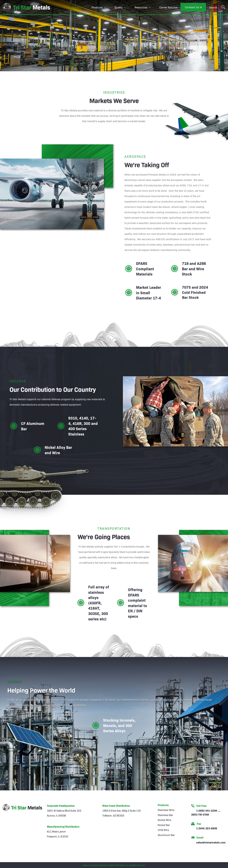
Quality (119, 7)
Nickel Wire (164, 820)
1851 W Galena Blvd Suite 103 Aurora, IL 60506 (64, 813)
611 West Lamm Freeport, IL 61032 (58, 834)
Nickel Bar (164, 825)
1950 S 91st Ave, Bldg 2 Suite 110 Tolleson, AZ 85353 (122, 813)
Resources (141, 7)
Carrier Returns (168, 7)
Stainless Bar (165, 815)
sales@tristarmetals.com (211, 842)
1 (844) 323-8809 (207, 828)
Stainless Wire (166, 810)
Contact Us (192, 7)
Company (74, 7)
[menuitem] (76, 7)
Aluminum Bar (166, 835)
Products (97, 7)
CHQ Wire (163, 830)
